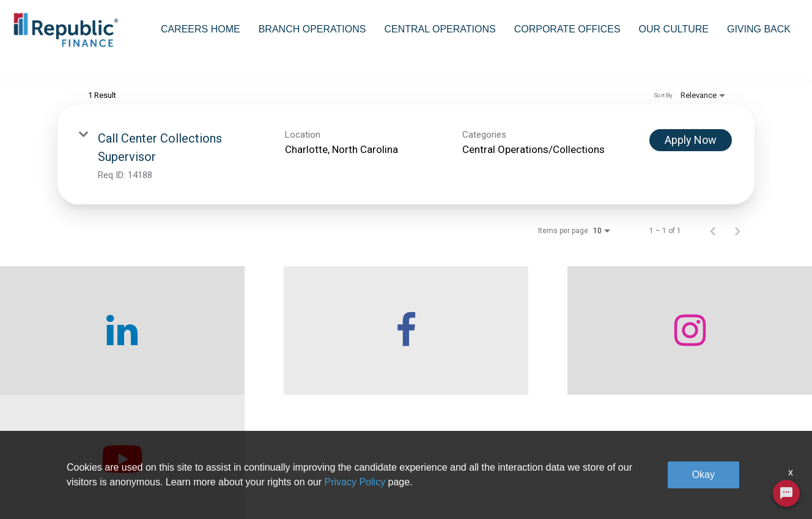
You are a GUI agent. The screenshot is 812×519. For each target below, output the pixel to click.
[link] (406, 175)
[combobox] (166, 76)
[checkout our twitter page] (711, 351)
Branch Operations (312, 29)
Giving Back (759, 29)
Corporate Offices (567, 29)
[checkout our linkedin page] (102, 351)
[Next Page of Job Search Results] (737, 251)
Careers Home (201, 29)
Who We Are (221, 455)
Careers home (224, 482)
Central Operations (440, 29)
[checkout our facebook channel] (304, 351)
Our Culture (674, 29)
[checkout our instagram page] (508, 351)
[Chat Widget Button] (786, 493)
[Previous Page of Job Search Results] (713, 251)
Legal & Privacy (645, 482)
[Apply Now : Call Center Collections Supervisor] (691, 160)
